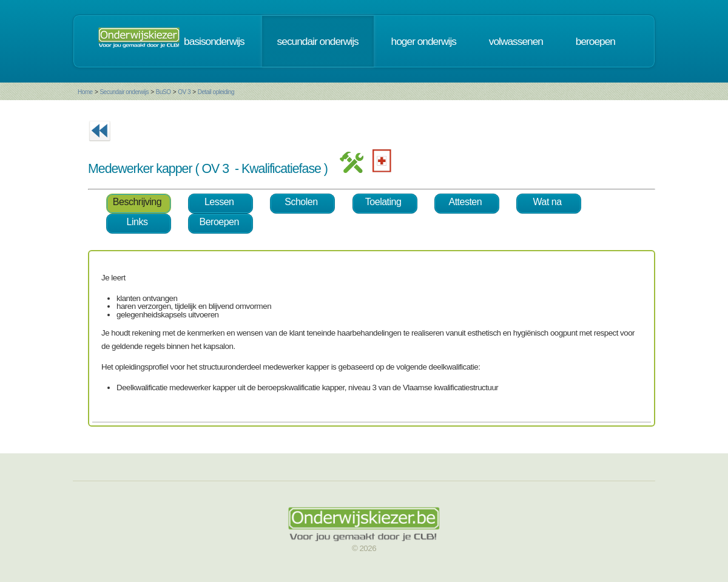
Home (85, 92)
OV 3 (184, 92)
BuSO (163, 92)
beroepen (595, 41)
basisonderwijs (214, 41)
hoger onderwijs (424, 41)
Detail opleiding (216, 92)
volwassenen (516, 41)
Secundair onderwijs (124, 92)
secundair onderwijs (318, 41)
